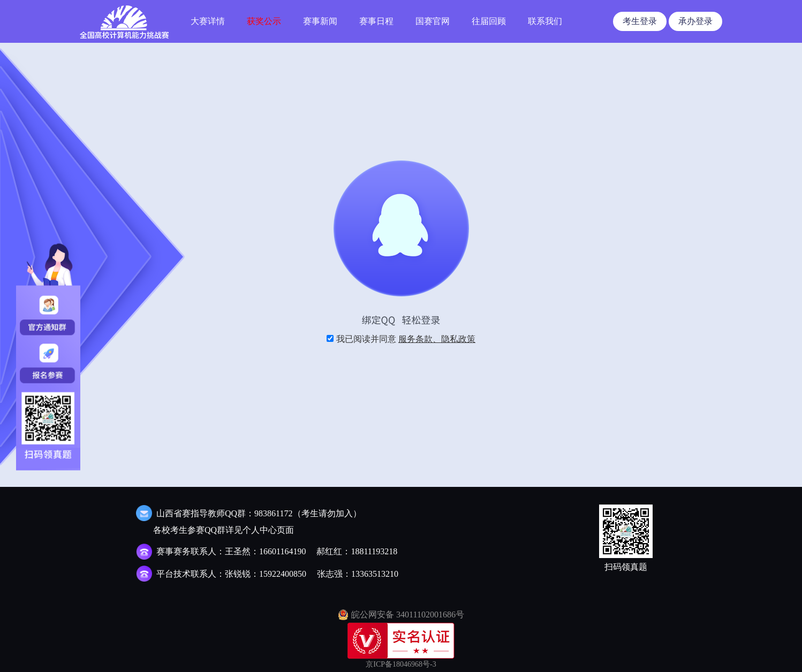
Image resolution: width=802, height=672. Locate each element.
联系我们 (545, 21)
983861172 (273, 513)
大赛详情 (208, 21)
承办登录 (695, 21)
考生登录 (640, 21)
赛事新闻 (320, 21)
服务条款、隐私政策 (437, 339)
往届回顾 (489, 21)
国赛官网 (433, 21)
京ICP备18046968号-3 (401, 664)
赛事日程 (376, 21)
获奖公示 (264, 21)
